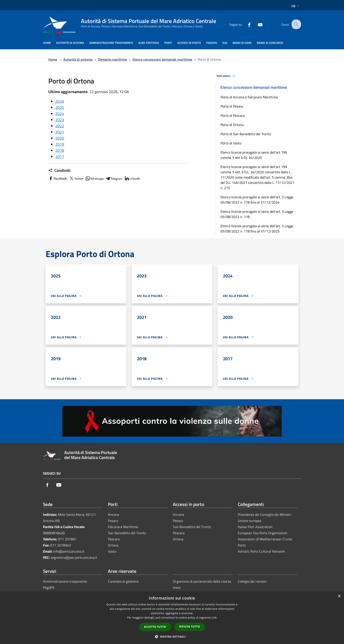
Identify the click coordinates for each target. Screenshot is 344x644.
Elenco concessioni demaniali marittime (162, 59)
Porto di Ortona (232, 125)
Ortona (113, 545)
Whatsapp (94, 178)
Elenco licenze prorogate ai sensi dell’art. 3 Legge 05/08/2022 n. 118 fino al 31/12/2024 (257, 200)
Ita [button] (296, 6)
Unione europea (250, 521)
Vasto (112, 551)
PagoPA (49, 587)
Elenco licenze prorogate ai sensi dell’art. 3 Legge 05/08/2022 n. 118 (257, 214)
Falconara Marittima (123, 527)
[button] (172, 637)
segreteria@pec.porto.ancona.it (74, 557)
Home (53, 59)
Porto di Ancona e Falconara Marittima (249, 97)
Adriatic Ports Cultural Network (261, 551)
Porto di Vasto (231, 143)
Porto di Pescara (233, 115)
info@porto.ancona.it (69, 551)
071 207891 (67, 539)
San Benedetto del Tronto (127, 533)
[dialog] (172, 618)
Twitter (76, 178)
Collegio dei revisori (252, 581)
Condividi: (60, 170)
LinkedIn (132, 178)
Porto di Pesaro (232, 106)
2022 (60, 126)
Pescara (114, 539)
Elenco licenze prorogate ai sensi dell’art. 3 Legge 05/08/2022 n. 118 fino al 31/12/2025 (257, 229)
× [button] (339, 596)
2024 (60, 114)
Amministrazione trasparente (65, 581)
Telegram (114, 178)
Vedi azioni (226, 76)
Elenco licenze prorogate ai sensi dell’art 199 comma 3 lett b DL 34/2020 (254, 155)
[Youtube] (257, 24)
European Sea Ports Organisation (263, 533)
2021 (60, 132)
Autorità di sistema (78, 59)
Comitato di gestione (123, 581)
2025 (60, 107)
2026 (60, 101)
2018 (60, 150)
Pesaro (113, 521)
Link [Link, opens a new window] (214, 618)
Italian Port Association (255, 527)
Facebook (58, 178)
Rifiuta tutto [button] (190, 627)
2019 (60, 144)
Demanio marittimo (113, 59)
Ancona (114, 514)
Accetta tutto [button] (155, 627)
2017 (60, 157)
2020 (60, 138)
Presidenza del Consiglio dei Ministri (265, 514)
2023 (60, 120)
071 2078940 (61, 545)
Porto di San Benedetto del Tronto (246, 134)
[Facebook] (246, 24)
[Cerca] (296, 24)
